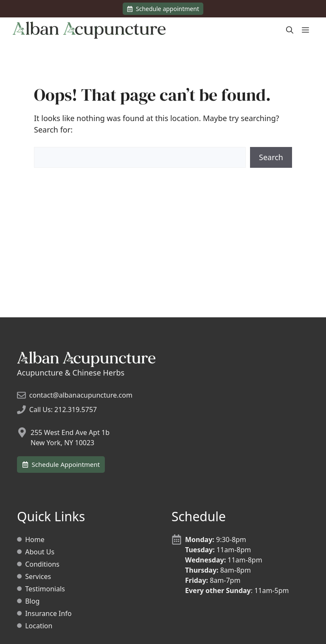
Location (39, 626)
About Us (40, 552)
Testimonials (45, 589)
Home (35, 539)
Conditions (42, 564)
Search (271, 157)
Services (38, 576)
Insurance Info (48, 613)
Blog (32, 601)
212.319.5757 (76, 410)
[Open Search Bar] (290, 30)
